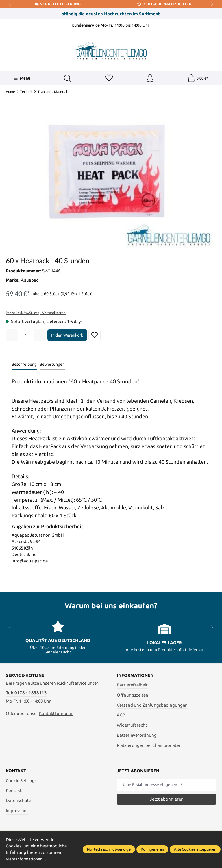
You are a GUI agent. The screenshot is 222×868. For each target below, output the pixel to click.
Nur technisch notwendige (109, 849)
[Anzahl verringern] (12, 336)
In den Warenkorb (67, 336)
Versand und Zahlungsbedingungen (152, 706)
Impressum (17, 812)
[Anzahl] (26, 336)
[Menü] (22, 79)
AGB (121, 716)
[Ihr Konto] (150, 79)
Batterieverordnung (137, 736)
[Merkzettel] (108, 79)
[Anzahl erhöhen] (40, 336)
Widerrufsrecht (132, 726)
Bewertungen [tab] (52, 365)
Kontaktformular (56, 715)
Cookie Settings (21, 782)
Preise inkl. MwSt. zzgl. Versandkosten (36, 314)
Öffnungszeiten (133, 696)
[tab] (24, 366)
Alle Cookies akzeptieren (195, 849)
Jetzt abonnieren (167, 800)
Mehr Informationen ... (28, 859)
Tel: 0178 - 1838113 (26, 694)
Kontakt (14, 792)
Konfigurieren (152, 849)
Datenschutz (18, 802)
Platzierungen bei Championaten (149, 746)
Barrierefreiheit (132, 686)
